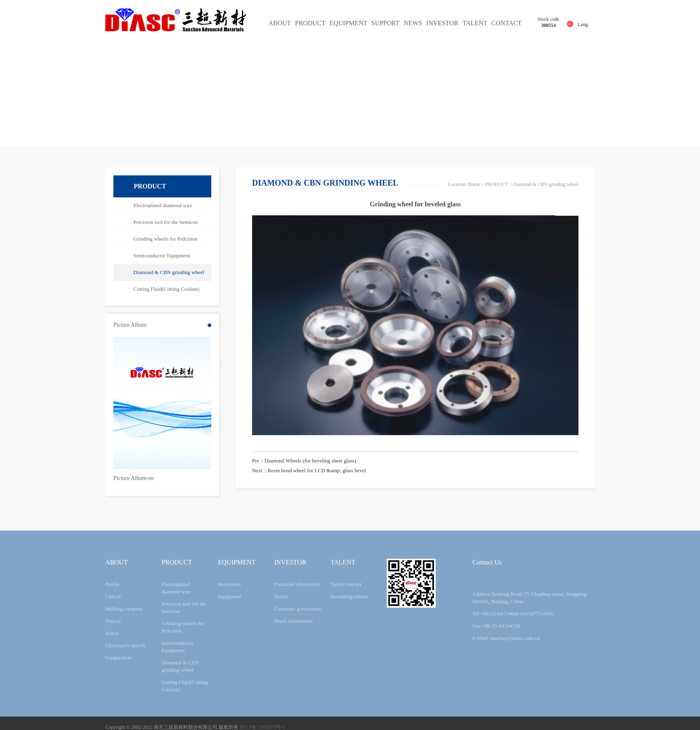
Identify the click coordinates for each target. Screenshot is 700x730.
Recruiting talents (349, 596)
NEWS (413, 23)
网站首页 (470, 184)
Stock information (293, 621)
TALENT (475, 23)
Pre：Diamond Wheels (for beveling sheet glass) (304, 461)
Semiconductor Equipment (162, 255)
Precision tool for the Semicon (166, 222)
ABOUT (280, 23)
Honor (112, 633)
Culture (113, 596)
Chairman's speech (125, 645)
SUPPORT (385, 23)
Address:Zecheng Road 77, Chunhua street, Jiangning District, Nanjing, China (529, 598)
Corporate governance (298, 609)
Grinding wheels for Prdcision (165, 239)
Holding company (124, 609)
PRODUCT (310, 23)
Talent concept (346, 584)
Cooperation (118, 658)
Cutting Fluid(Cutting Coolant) (166, 289)
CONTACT (507, 23)
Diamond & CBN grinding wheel (169, 272)
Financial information (297, 584)
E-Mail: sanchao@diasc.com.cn (506, 638)
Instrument (229, 584)
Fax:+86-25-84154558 (496, 626)
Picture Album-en (134, 478)
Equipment (229, 596)
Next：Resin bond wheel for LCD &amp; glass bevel (309, 470)
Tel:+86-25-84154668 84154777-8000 (513, 614)
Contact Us (487, 562)
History (113, 621)
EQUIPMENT (348, 23)
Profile (112, 584)
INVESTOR (442, 23)
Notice (281, 596)
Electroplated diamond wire (163, 205)
